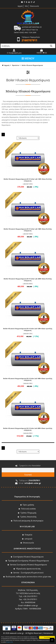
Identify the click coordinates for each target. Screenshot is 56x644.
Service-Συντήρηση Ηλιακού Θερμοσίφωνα (27, 565)
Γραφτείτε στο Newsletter (28, 466)
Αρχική (20, 6)
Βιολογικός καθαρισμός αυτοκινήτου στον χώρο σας (27, 577)
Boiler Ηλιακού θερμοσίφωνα (32, 65)
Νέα (26, 6)
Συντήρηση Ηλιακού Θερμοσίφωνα (27, 557)
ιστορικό (27, 539)
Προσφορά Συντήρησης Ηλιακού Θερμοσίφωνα (27, 561)
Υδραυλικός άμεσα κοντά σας (27, 569)
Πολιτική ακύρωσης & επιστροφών (27, 521)
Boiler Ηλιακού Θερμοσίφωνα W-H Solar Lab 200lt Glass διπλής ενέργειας (28, 280)
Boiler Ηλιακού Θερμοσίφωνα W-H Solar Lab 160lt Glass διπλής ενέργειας (28, 230)
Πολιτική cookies (27, 509)
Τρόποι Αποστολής (27, 517)
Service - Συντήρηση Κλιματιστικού (27, 573)
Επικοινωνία (34, 6)
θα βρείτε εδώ (10, 642)
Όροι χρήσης (27, 505)
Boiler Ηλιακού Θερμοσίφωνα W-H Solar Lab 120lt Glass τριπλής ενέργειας (28, 329)
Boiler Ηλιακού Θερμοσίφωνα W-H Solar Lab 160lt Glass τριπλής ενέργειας (28, 379)
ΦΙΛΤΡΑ (28, 72)
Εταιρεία (27, 535)
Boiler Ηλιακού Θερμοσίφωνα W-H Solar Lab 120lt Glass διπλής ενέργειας (28, 180)
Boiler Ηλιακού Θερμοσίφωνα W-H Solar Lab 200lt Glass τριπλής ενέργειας (28, 429)
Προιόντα (16, 65)
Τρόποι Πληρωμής (27, 513)
